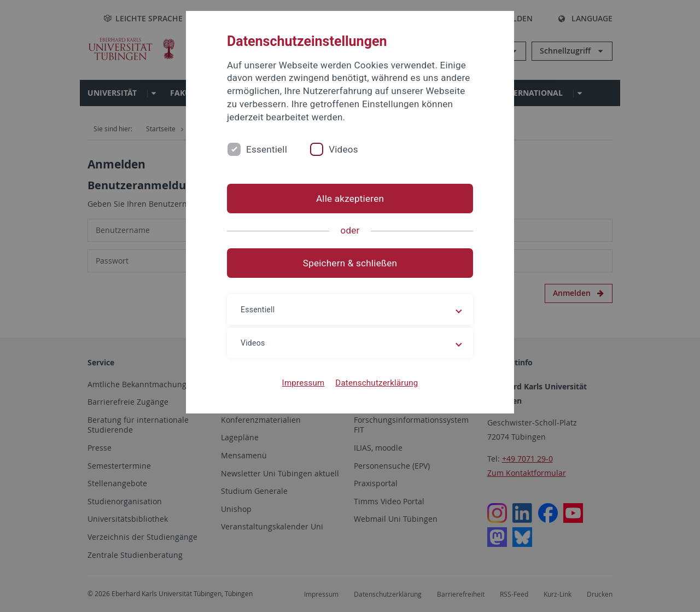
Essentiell (267, 149)
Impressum (304, 383)
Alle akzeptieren (350, 199)
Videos (343, 149)
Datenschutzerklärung (377, 383)
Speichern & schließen (350, 263)
